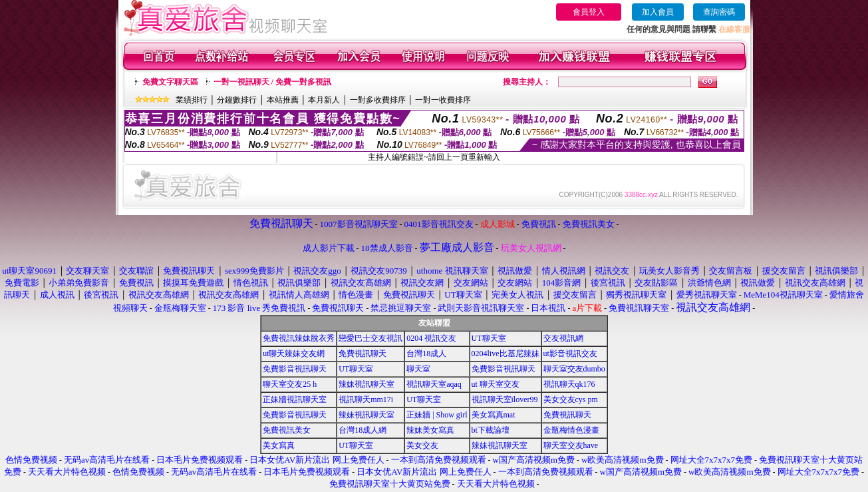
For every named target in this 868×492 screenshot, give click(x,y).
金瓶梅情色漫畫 (571, 430)
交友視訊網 (563, 338)
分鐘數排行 (237, 100)
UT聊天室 (489, 338)
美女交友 (422, 445)
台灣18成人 (426, 354)
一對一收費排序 (443, 100)
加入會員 (658, 12)
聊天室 (418, 369)
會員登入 (589, 12)
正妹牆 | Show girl (437, 415)
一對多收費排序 (378, 100)
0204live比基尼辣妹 (506, 354)
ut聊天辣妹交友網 (294, 354)
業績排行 (192, 100)
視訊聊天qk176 (569, 384)
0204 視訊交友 (431, 338)
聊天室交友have (571, 445)
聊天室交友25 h (290, 384)
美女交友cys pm (571, 399)
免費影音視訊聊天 (295, 369)
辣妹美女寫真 (430, 430)
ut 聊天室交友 (496, 384)
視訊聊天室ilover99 (505, 399)
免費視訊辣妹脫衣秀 (299, 338)
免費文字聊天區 (170, 82)
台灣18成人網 (362, 430)
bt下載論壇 (491, 430)
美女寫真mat (494, 415)
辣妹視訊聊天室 (366, 384)
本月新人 (324, 100)
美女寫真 (279, 445)
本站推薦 (283, 100)
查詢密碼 (719, 12)
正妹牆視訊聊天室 (295, 399)
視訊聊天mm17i (366, 399)
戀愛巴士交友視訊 (370, 338)
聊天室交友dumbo (574, 369)
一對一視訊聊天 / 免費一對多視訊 (272, 82)
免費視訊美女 (287, 430)
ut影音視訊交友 (570, 354)
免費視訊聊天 (362, 354)
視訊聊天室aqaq (434, 384)
